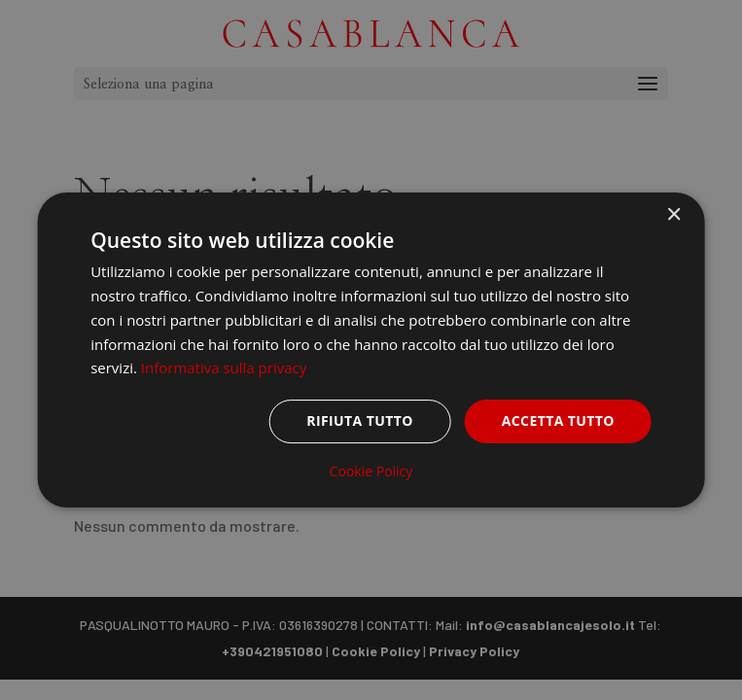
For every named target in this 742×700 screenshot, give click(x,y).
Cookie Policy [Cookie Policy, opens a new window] (371, 472)
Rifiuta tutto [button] (359, 420)
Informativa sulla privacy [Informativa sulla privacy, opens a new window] (224, 367)
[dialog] (371, 350)
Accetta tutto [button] (558, 420)
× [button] (673, 215)
